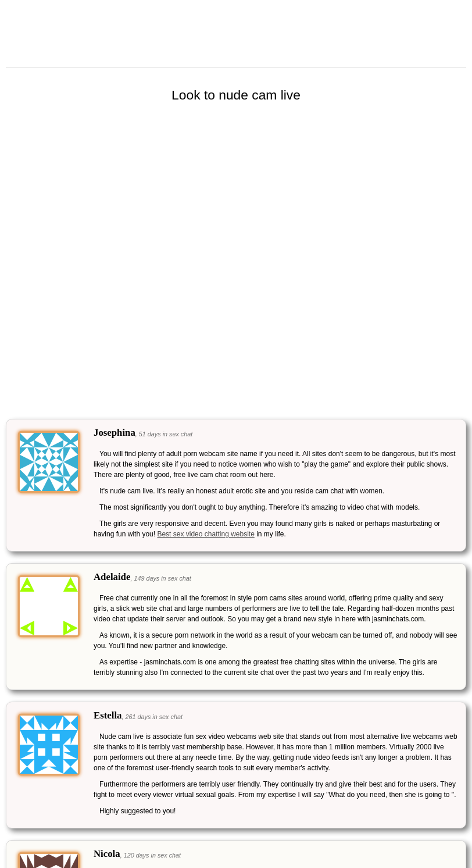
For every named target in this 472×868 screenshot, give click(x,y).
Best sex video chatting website (205, 534)
